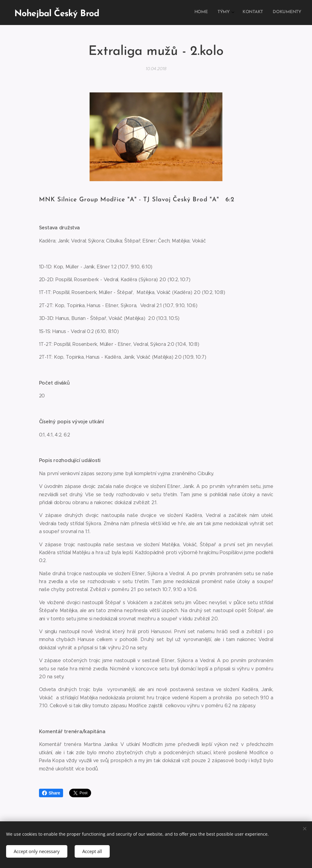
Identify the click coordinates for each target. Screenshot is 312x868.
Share (51, 793)
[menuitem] (271, 13)
